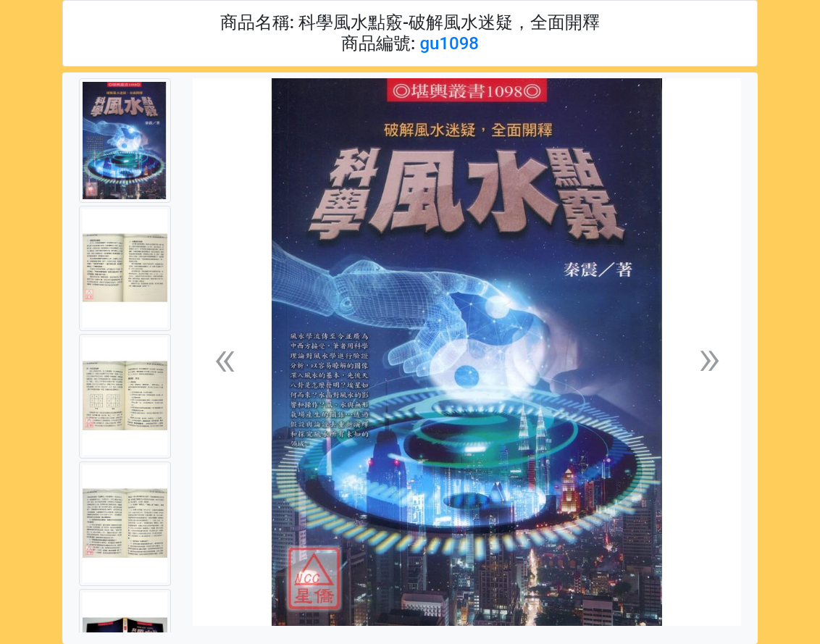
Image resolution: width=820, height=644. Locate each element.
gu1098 (449, 43)
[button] (225, 358)
